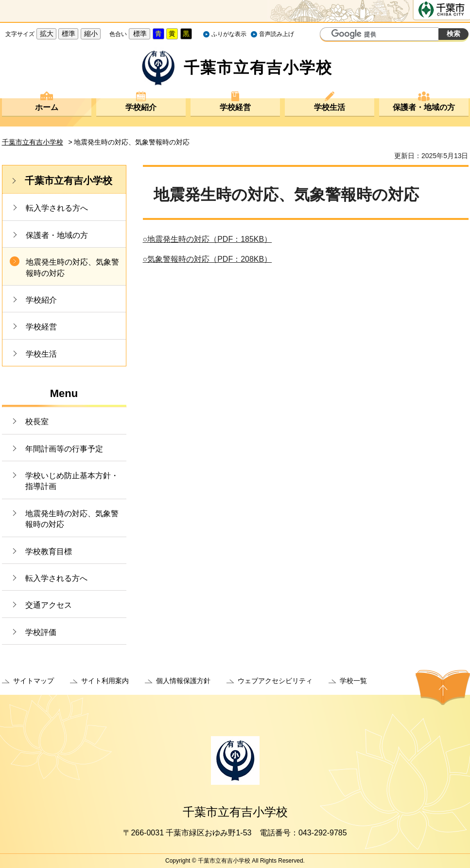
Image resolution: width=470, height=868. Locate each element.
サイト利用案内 (105, 681)
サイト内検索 (329, 35)
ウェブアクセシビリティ (275, 681)
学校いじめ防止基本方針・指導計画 (72, 481)
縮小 (91, 34)
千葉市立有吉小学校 (33, 142)
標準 (69, 34)
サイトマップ (34, 681)
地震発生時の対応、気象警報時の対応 (72, 267)
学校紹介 (141, 107)
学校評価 (41, 632)
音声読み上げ (277, 34)
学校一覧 (353, 681)
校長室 (37, 422)
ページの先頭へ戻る (443, 687)
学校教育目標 (49, 552)
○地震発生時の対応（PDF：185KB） (208, 239)
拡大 (47, 34)
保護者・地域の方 (424, 107)
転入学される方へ (57, 208)
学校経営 (235, 107)
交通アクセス (49, 605)
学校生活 (330, 107)
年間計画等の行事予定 (64, 449)
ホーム (47, 107)
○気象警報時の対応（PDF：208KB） (208, 259)
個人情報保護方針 (183, 681)
